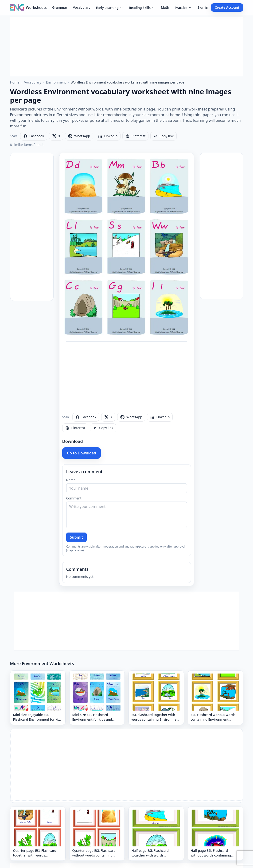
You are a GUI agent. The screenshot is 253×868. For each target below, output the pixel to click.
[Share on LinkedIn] (108, 136)
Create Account (227, 7)
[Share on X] (56, 136)
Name (71, 480)
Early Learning (110, 8)
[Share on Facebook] (34, 136)
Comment (74, 498)
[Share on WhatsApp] (79, 136)
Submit (76, 537)
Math (165, 7)
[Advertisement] (127, 47)
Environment (56, 82)
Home (15, 82)
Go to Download (82, 453)
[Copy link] (163, 136)
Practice (183, 8)
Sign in (203, 7)
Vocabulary (82, 7)
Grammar (60, 7)
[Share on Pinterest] (135, 136)
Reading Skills (142, 8)
